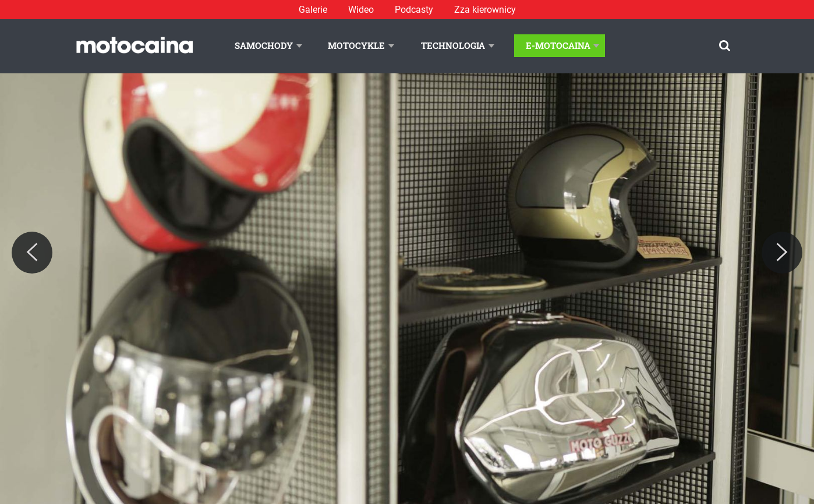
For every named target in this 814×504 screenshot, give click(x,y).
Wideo (361, 10)
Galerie (313, 10)
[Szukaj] (725, 46)
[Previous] (32, 253)
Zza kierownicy (485, 10)
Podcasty (414, 10)
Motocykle (356, 45)
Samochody (264, 45)
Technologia (453, 45)
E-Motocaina (558, 45)
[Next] (782, 253)
